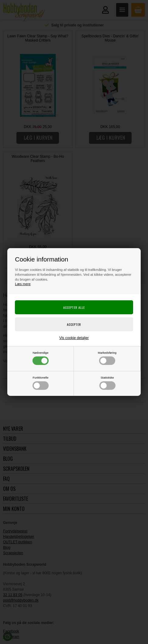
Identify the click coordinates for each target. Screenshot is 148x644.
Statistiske (107, 383)
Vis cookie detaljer (74, 338)
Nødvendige (41, 358)
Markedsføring (107, 358)
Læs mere (23, 284)
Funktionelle (41, 383)
